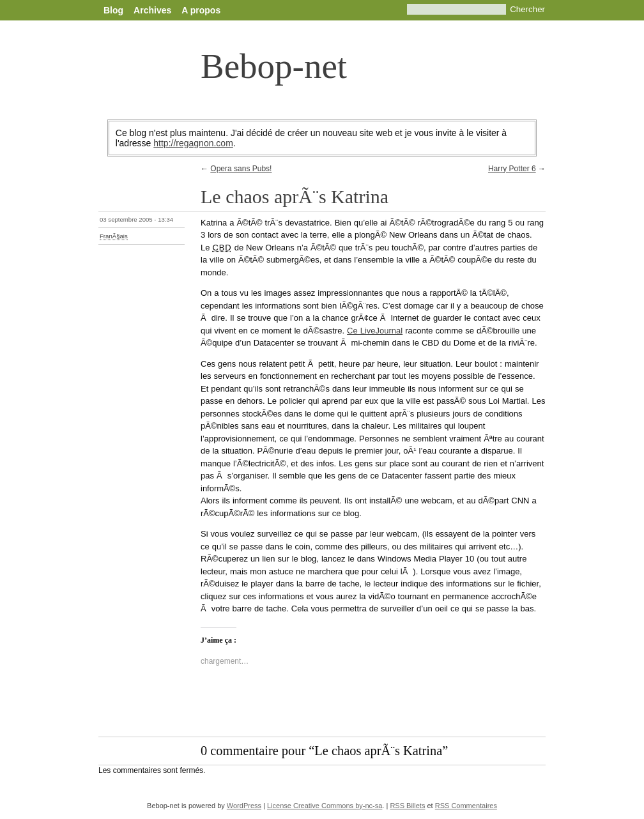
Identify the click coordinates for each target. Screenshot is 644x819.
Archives (152, 10)
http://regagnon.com (193, 143)
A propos (201, 10)
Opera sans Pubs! (241, 169)
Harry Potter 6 (512, 169)
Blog (113, 10)
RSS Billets (407, 806)
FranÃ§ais (114, 236)
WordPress (244, 806)
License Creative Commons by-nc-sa (325, 806)
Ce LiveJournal (375, 331)
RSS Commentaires (466, 806)
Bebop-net (274, 66)
